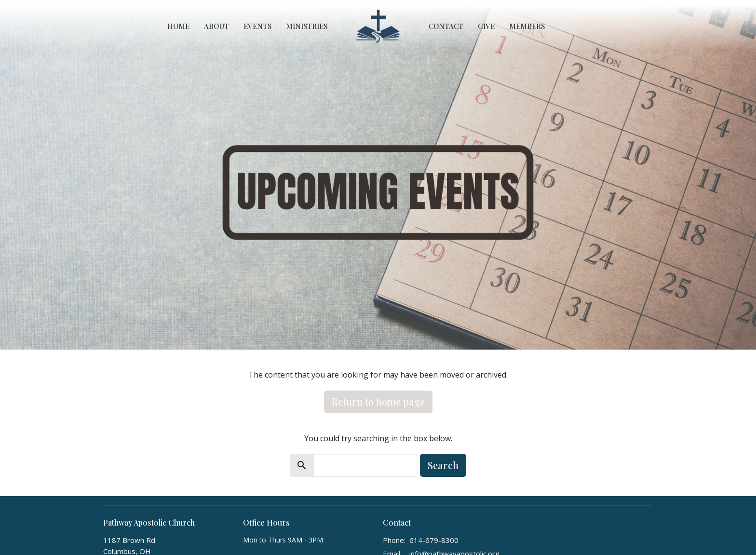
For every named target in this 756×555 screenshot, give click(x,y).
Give (486, 26)
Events (257, 26)
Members (527, 26)
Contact (446, 26)
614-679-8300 (434, 540)
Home (178, 26)
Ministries (307, 26)
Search (443, 465)
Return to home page (378, 401)
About (216, 26)
